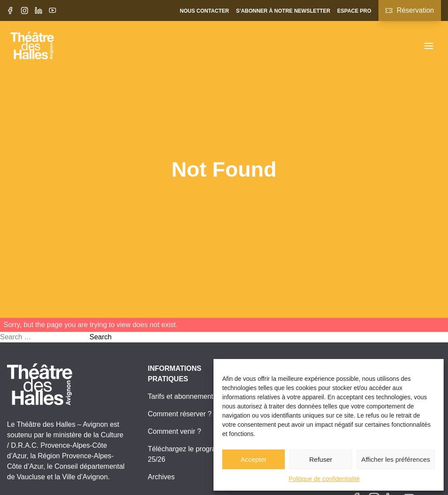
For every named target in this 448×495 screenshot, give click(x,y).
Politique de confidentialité (324, 479)
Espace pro (354, 11)
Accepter (254, 459)
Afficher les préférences (396, 459)
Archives (161, 477)
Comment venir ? (175, 431)
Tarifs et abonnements (182, 396)
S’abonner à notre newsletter (283, 11)
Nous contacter (204, 11)
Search (100, 337)
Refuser (321, 459)
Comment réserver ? (180, 414)
